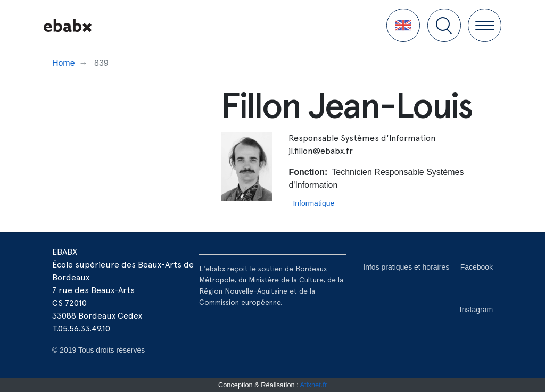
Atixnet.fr (314, 385)
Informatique (313, 203)
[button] (403, 25)
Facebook (477, 267)
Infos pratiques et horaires (406, 267)
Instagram (476, 310)
